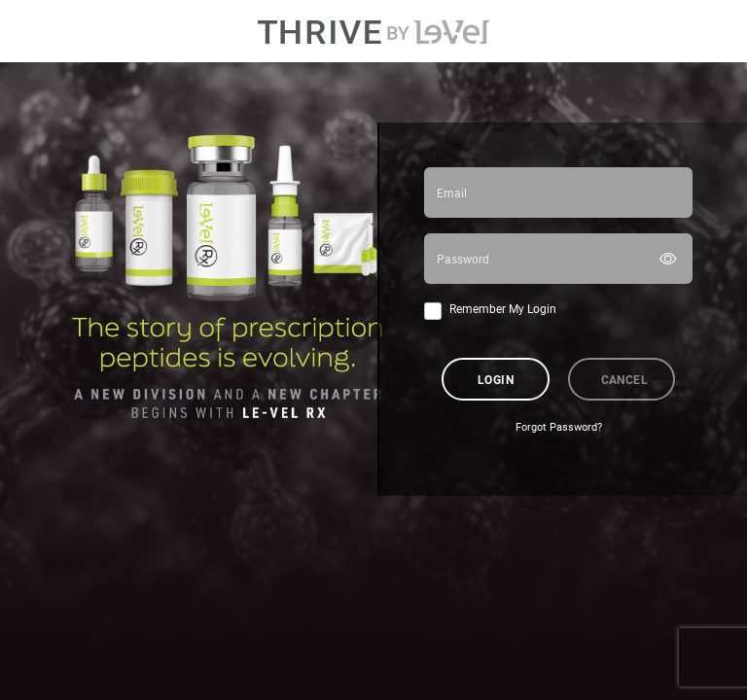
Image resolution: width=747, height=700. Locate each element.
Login (496, 379)
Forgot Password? (559, 427)
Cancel (625, 379)
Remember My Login (503, 308)
